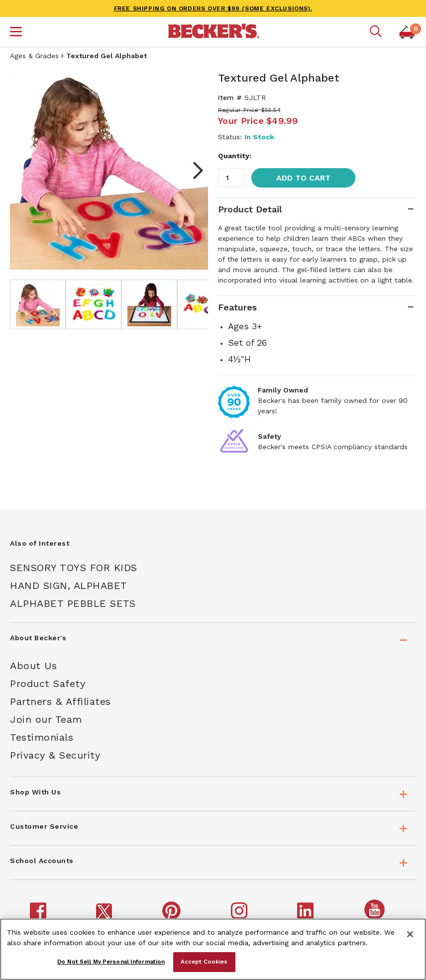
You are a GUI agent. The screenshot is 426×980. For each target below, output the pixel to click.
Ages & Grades (34, 56)
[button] (16, 33)
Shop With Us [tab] (35, 792)
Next (193, 171)
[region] (213, 949)
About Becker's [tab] (38, 638)
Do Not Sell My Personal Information (111, 962)
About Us (33, 666)
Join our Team (46, 719)
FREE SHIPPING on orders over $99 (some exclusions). (213, 8)
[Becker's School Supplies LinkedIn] (307, 915)
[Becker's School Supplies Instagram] (241, 915)
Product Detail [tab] (250, 209)
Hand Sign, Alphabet (69, 586)
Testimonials (42, 737)
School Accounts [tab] (42, 861)
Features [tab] (237, 307)
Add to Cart (303, 178)
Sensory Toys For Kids (74, 568)
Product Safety (48, 684)
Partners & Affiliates (60, 701)
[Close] (410, 934)
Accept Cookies (204, 962)
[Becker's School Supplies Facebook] (40, 915)
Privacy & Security (55, 755)
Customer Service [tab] (44, 826)
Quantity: (235, 156)
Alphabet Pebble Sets (73, 603)
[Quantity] (231, 178)
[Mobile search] (376, 32)
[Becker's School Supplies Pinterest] (173, 915)
